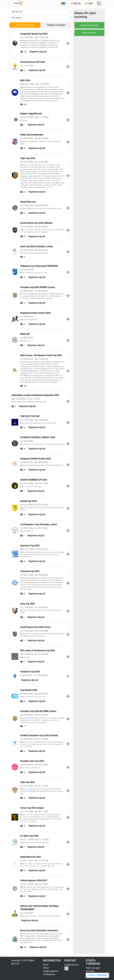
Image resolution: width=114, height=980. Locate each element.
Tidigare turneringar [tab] (56, 25)
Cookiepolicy (49, 974)
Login (89, 3)
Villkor (46, 968)
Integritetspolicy (51, 971)
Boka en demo (89, 33)
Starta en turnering (89, 25)
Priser (46, 965)
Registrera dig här (38, 52)
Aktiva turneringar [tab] (25, 25)
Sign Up (76, 3)
